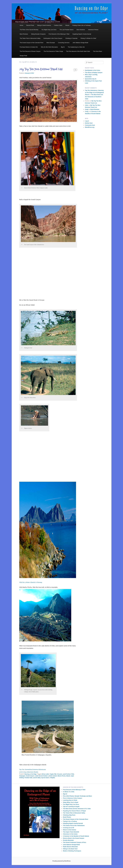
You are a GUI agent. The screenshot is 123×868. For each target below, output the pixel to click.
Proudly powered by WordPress (61, 861)
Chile (73, 774)
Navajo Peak (23, 56)
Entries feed (89, 123)
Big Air (63, 47)
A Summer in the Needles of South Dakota (76, 836)
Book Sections (81, 30)
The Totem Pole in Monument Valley (30, 38)
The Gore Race (98, 51)
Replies (52, 778)
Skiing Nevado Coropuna (38, 34)
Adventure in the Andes (70, 834)
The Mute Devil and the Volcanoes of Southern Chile (94, 97)
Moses (67, 25)
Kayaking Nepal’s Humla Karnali (82, 34)
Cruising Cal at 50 (69, 828)
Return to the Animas (70, 830)
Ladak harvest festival (41, 776)
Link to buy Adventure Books (29, 772)
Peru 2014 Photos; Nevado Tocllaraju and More (77, 796)
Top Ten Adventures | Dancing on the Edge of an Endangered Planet (94, 92)
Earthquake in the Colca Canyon (53, 38)
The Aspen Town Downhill (71, 832)
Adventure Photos (93, 30)
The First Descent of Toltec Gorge (53, 51)
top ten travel (45, 778)
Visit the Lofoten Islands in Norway (31, 582)
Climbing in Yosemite (71, 38)
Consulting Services (64, 43)
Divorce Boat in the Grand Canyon (74, 838)
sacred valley (37, 778)
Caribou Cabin (58, 25)
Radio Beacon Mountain (70, 847)
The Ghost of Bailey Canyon (94, 72)
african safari (45, 774)
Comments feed (90, 125)
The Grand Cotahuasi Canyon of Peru (75, 842)
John (87, 105)
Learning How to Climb (70, 800)
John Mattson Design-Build (80, 43)
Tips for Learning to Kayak (71, 806)
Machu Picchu (62, 776)
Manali (68, 776)
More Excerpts (51, 43)
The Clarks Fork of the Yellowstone (74, 825)
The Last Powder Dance (66, 30)
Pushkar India (28, 778)
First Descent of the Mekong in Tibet (59, 34)
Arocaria (60, 774)
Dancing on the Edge (30, 774)
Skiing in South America (44, 25)
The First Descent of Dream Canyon (30, 51)
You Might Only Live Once (49, 30)
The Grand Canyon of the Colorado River (32, 43)
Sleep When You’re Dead (71, 802)
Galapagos (22, 776)
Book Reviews (24, 34)
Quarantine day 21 (91, 79)
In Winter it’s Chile (69, 792)
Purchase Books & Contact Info (29, 47)
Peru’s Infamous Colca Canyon (73, 798)
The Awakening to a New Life (76, 47)
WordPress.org (90, 127)
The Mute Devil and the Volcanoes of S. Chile (77, 809)
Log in (87, 121)
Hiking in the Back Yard (70, 849)
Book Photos (67, 817)
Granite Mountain (68, 840)
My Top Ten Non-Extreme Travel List (41, 69)
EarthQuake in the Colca (93, 70)
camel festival (67, 774)
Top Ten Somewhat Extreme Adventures (33, 769)
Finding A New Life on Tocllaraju (82, 25)
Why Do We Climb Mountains (49, 47)
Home (21, 25)
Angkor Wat (53, 774)
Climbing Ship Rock (69, 815)
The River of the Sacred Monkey (29, 30)
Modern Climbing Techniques (72, 851)
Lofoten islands (53, 776)
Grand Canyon (30, 776)
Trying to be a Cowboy (70, 821)
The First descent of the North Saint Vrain (78, 51)
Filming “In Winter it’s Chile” (89, 38)
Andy (87, 109)
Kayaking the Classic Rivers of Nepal (74, 811)
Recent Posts (30, 25)
